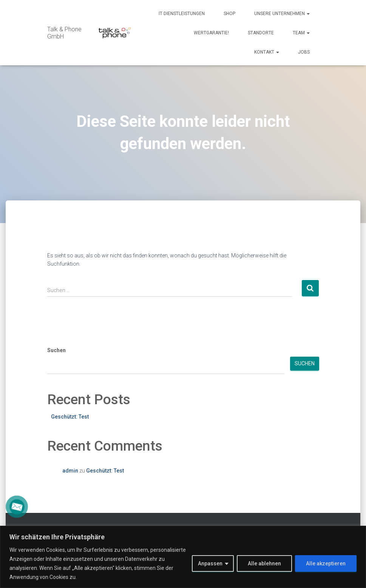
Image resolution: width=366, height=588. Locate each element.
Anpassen (210, 563)
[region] (183, 557)
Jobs (304, 52)
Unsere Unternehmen (282, 14)
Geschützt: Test (70, 417)
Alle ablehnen (264, 563)
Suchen (56, 350)
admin (70, 471)
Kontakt (267, 52)
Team (301, 33)
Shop (229, 14)
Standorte (261, 33)
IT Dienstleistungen (182, 14)
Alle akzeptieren (326, 563)
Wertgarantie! (211, 33)
